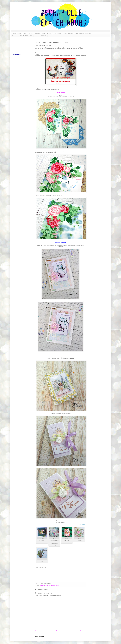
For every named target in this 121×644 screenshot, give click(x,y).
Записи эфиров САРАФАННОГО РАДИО (22, 36)
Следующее (38, 631)
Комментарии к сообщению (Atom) (50, 633)
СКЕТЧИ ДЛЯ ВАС (47, 33)
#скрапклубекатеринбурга (50, 585)
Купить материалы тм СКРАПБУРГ (84, 33)
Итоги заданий (57, 33)
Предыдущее (83, 631)
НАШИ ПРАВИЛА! (28, 33)
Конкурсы (58, 585)
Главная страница (17, 33)
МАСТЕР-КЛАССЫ (68, 33)
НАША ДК (37, 33)
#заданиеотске (42, 585)
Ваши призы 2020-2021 (41, 36)
